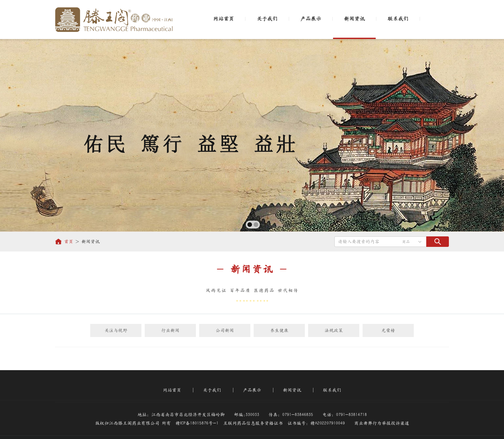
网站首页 (223, 19)
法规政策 (334, 330)
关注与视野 (116, 330)
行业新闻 (170, 330)
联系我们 (398, 19)
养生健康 (279, 330)
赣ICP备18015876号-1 (197, 423)
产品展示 (311, 19)
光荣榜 (388, 330)
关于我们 (267, 19)
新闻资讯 (354, 19)
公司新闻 (225, 330)
